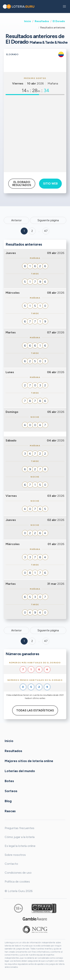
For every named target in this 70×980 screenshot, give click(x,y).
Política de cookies (17, 882)
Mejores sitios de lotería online (29, 761)
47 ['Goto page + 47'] (46, 231)
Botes (9, 781)
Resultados (42, 21)
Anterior (16, 220)
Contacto (11, 864)
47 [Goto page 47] (46, 641)
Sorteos (11, 791)
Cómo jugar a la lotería (20, 837)
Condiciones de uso (18, 873)
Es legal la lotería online (20, 846)
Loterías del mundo (20, 771)
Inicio (28, 21)
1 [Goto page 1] (24, 231)
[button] (64, 6)
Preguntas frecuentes (20, 828)
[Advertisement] (35, 134)
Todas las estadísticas (35, 710)
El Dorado (59, 21)
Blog (8, 801)
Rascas (10, 811)
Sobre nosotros (15, 855)
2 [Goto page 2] (32, 231)
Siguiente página (48, 220)
